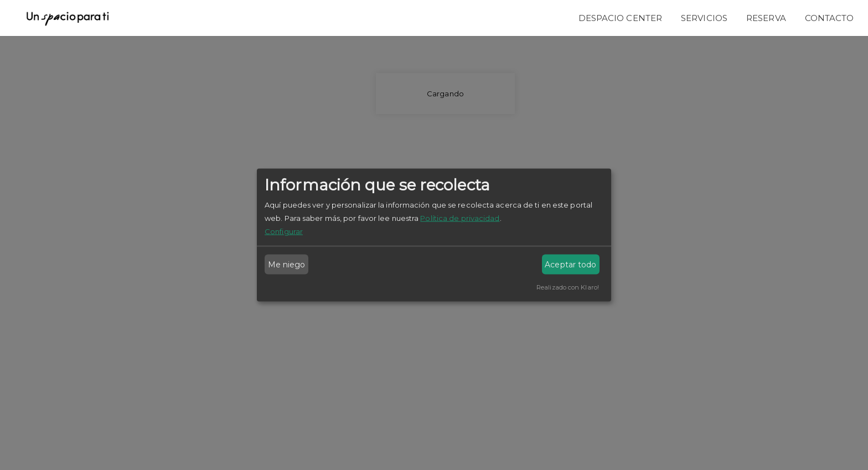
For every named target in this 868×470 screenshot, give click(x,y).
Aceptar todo (570, 265)
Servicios (704, 18)
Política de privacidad (460, 218)
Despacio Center (621, 18)
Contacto (830, 18)
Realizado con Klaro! (568, 287)
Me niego (287, 265)
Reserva (766, 18)
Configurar (284, 231)
